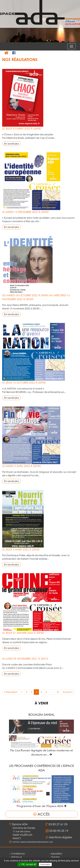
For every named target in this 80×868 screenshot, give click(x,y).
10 (58, 692)
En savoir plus (12, 144)
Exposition (56, 854)
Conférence (17, 854)
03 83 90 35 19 (58, 831)
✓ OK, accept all (27, 864)
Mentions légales (61, 837)
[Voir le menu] (71, 46)
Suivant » (68, 692)
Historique (16, 857)
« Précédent (11, 692)
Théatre (54, 857)
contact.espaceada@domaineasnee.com (33, 842)
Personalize (45, 864)
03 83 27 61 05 (58, 824)
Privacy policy (59, 864)
